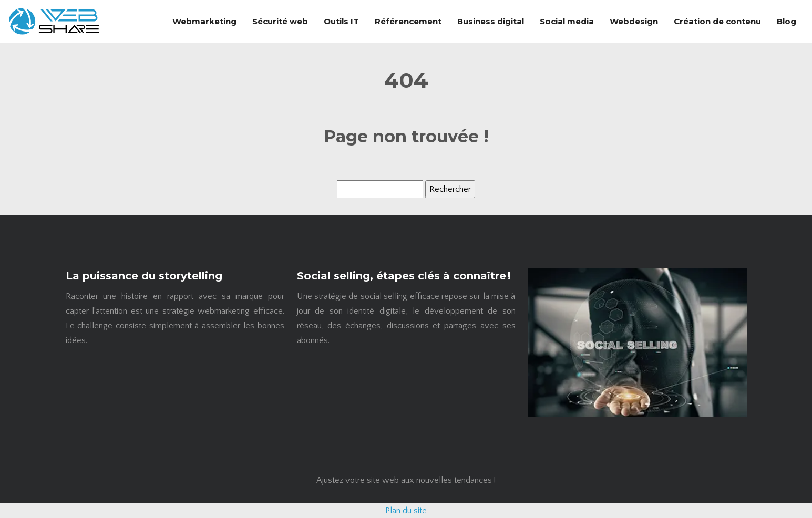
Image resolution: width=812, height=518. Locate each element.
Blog (787, 21)
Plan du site (406, 511)
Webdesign (634, 21)
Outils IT (341, 21)
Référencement (408, 21)
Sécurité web (280, 21)
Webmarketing (204, 21)
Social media (567, 21)
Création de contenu (717, 21)
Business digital (491, 21)
